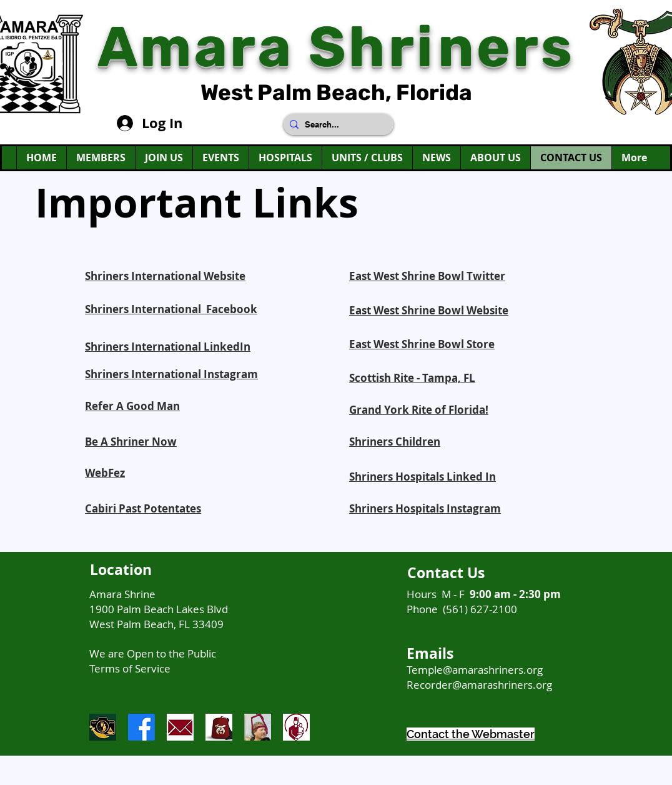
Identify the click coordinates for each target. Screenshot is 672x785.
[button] (164, 158)
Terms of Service (130, 668)
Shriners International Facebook (171, 309)
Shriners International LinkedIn (168, 347)
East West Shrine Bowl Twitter (427, 276)
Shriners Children (395, 442)
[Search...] (336, 124)
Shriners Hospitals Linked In (422, 477)
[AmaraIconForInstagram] (103, 727)
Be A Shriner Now (131, 442)
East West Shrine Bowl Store (422, 344)
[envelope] (180, 727)
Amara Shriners (336, 47)
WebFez (105, 473)
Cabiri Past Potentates (143, 508)
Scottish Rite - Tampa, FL (412, 378)
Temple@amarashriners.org (475, 670)
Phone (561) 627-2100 (462, 609)
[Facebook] (141, 727)
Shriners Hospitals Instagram (425, 508)
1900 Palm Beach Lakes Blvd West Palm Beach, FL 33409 (159, 617)
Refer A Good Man (132, 406)
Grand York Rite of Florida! (419, 410)
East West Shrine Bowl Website (429, 310)
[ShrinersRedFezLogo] (219, 727)
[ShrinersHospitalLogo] (296, 727)
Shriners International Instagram (171, 374)
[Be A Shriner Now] (258, 727)
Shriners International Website (165, 276)
